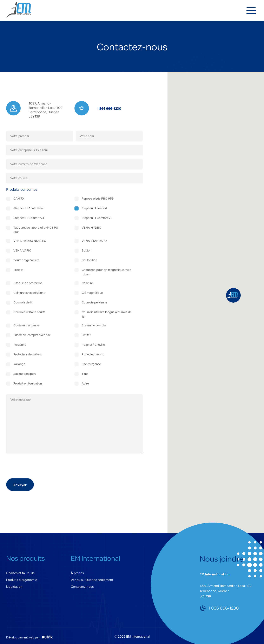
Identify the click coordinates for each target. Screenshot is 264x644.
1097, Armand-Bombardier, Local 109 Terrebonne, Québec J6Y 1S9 (46, 110)
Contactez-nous (82, 587)
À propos (77, 573)
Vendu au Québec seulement (92, 580)
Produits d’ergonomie (22, 580)
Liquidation (14, 587)
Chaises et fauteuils (20, 573)
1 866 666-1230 (109, 108)
